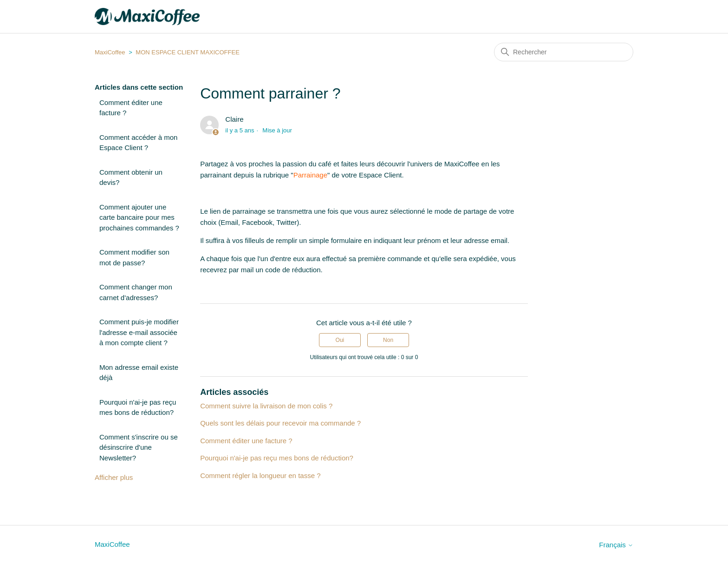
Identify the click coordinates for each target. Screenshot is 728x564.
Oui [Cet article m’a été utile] (340, 340)
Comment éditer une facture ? (131, 108)
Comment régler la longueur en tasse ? (260, 475)
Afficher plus (114, 477)
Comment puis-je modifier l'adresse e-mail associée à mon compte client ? (139, 332)
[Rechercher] (564, 52)
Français (616, 545)
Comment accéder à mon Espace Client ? (138, 143)
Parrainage (310, 175)
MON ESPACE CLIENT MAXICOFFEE (187, 52)
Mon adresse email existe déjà (139, 373)
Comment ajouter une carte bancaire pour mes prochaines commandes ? (139, 217)
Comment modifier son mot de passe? (134, 257)
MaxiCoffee (110, 52)
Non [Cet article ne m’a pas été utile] (388, 340)
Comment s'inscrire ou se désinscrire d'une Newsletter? (139, 447)
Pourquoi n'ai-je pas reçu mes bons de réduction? (138, 407)
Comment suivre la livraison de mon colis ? (266, 406)
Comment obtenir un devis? (131, 177)
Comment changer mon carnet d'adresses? (136, 292)
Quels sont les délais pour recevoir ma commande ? (280, 423)
